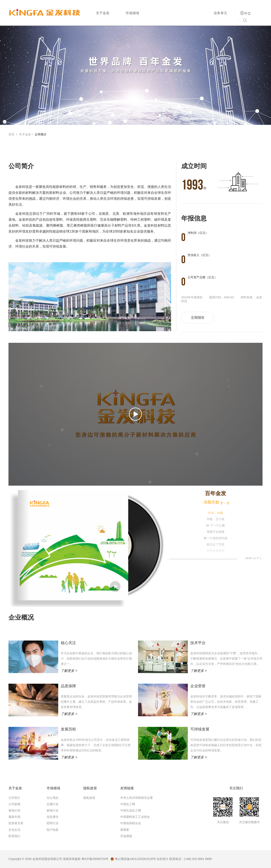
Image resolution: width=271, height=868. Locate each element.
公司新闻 (14, 804)
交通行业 (53, 804)
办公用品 (53, 798)
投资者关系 (16, 823)
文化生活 (14, 830)
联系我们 (14, 836)
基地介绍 (14, 810)
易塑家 (125, 830)
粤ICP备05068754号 (95, 859)
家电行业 (53, 810)
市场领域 (132, 13)
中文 (247, 13)
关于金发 (103, 13)
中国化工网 (128, 804)
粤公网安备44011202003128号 (133, 859)
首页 (12, 134)
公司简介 (41, 134)
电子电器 (53, 830)
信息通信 (53, 817)
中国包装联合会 (131, 823)
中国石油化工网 (131, 810)
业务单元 (220, 13)
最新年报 (14, 817)
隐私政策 (89, 798)
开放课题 (126, 836)
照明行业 (53, 823)
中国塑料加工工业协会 (135, 817)
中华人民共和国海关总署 (137, 798)
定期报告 (198, 318)
